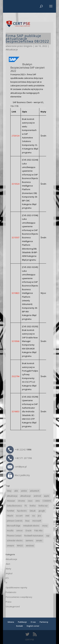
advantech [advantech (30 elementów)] (35, 491)
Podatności (11, 592)
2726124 (15, 136)
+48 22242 (19, 450)
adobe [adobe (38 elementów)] (24, 491)
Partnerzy (44, 622)
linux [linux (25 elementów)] (27, 521)
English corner (33, 626)
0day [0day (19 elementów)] (9, 491)
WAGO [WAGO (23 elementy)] (20, 546)
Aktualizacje (12, 49)
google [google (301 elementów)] (42, 511)
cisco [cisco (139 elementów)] (30, 501)
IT (6, 583)
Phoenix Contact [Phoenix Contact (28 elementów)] (14, 536)
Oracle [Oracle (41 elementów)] (28, 531)
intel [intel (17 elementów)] (27, 516)
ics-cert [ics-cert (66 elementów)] (19, 516)
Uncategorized (13, 606)
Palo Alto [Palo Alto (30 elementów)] (38, 531)
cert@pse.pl (16, 467)
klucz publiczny (18, 475)
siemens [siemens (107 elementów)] (29, 541)
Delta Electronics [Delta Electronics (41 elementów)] (14, 506)
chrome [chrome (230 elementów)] (21, 501)
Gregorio (28, 46)
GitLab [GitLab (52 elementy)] (33, 511)
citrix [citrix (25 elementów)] (38, 501)
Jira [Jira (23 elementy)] (39, 516)
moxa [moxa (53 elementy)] (45, 526)
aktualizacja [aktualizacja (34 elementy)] (12, 496)
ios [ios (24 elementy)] (34, 516)
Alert (8, 564)
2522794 (15, 376)
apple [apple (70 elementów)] (46, 496)
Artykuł (9, 573)
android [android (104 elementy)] (37, 496)
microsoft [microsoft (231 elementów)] (37, 521)
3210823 (15, 293)
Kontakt (20, 626)
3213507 (15, 237)
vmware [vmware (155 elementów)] (10, 546)
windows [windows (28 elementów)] (30, 546)
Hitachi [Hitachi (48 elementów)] (10, 516)
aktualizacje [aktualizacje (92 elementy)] (25, 496)
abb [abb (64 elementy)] (16, 491)
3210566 (15, 341)
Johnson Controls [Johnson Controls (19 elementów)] (15, 521)
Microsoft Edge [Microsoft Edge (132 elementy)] (14, 526)
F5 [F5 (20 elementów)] (26, 506)
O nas (33, 622)
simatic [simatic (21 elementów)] (39, 541)
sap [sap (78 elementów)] (48, 536)
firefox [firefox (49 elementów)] (33, 506)
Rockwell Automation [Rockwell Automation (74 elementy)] (34, 536)
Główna (11, 622)
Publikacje (22, 622)
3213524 (15, 184)
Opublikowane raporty (16, 587)
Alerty (8, 569)
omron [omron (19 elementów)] (19, 531)
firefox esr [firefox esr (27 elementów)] (43, 506)
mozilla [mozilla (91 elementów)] (10, 531)
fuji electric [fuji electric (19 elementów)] (22, 511)
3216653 (15, 411)
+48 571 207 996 (19, 458)
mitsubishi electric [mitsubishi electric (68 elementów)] (31, 526)
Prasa (8, 602)
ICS (7, 578)
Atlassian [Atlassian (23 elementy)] (11, 501)
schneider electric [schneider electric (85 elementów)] (15, 541)
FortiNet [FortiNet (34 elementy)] (11, 511)
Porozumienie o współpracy (19, 597)
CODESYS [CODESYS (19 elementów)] (47, 501)
